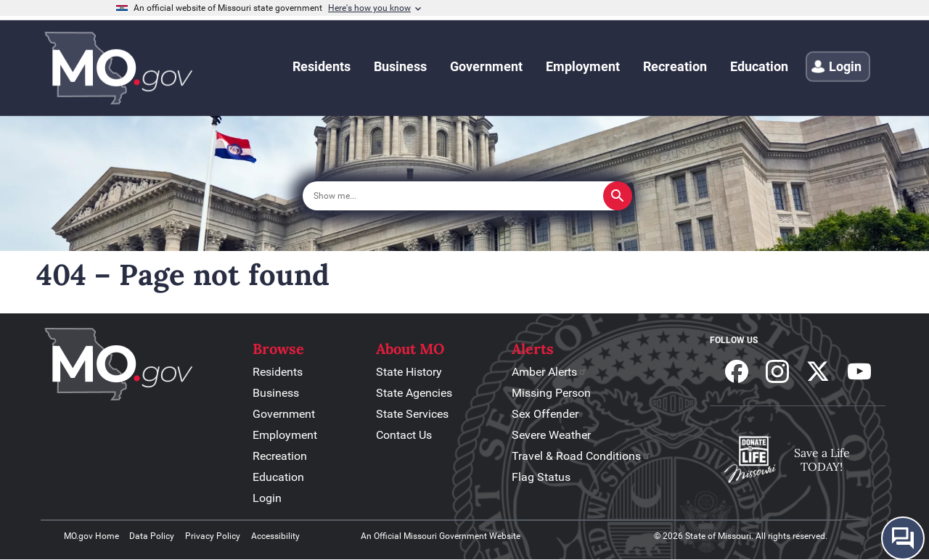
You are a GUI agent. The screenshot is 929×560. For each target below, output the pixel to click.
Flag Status (541, 477)
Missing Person (551, 393)
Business (276, 393)
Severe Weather (551, 435)
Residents (278, 372)
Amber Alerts (549, 372)
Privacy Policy (213, 536)
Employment (285, 435)
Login (267, 498)
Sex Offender (545, 414)
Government (284, 414)
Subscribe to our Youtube (859, 371)
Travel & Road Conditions (581, 456)
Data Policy (152, 536)
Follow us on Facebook (737, 371)
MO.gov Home (91, 536)
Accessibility (275, 536)
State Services (412, 414)
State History (409, 372)
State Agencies (414, 393)
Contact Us (404, 435)
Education (278, 477)
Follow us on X (818, 371)
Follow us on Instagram (777, 371)
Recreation (280, 456)
